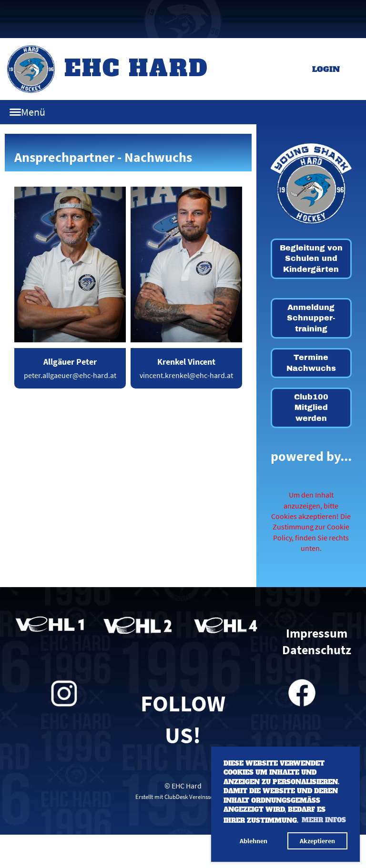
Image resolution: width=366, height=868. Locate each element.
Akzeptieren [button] (317, 841)
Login (326, 69)
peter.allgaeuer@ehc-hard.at (70, 375)
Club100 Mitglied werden (311, 408)
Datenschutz (317, 650)
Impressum (317, 633)
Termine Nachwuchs (311, 363)
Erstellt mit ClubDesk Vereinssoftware (183, 797)
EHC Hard (137, 68)
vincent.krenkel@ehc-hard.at (186, 375)
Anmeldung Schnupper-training (311, 318)
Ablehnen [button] (254, 841)
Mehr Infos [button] (324, 820)
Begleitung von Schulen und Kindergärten (311, 259)
